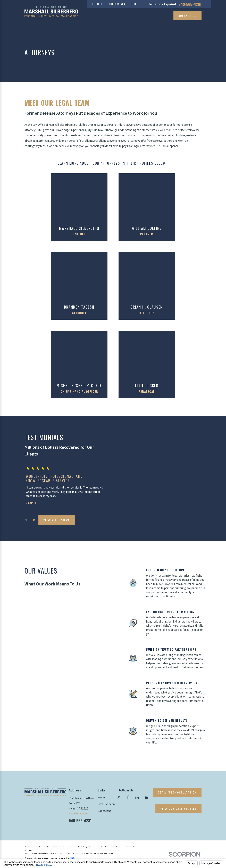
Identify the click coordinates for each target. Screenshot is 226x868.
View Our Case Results (178, 808)
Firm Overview (106, 804)
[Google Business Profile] (146, 797)
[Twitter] (119, 797)
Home (101, 797)
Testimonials (116, 4)
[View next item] (34, 520)
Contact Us (187, 16)
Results (97, 4)
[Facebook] (128, 797)
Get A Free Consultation (177, 792)
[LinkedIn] (137, 797)
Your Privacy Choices (62, 858)
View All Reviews (57, 520)
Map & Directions (78, 813)
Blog (133, 4)
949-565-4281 (190, 4)
